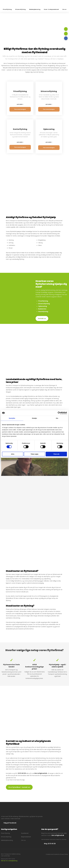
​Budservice (42, 309)
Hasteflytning (43, 312)
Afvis (13, 454)
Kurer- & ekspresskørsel (51, 9)
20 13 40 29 (22, 773)
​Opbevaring (43, 306)
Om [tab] (57, 418)
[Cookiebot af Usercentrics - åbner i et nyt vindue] (59, 413)
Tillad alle (56, 454)
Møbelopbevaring (35, 9)
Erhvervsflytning (20, 9)
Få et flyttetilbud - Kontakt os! (19, 787)
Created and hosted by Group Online (57, 854)
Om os (64, 9)
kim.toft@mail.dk (41, 773)
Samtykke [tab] (12, 418)
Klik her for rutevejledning (9, 861)
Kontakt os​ (42, 318)
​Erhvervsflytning (44, 304)
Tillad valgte (34, 454)
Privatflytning (7, 9)
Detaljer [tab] (34, 418)
